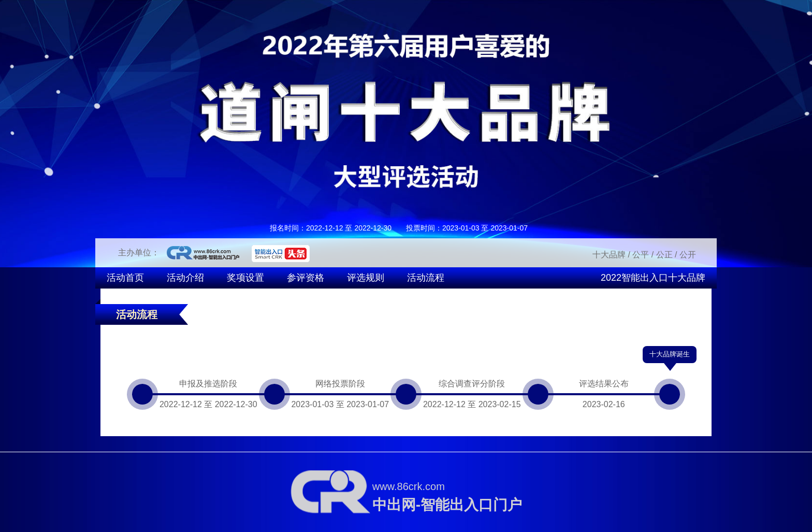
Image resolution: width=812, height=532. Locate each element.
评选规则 (366, 278)
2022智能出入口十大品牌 (653, 278)
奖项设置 (245, 278)
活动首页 (125, 278)
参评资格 (306, 278)
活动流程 (426, 278)
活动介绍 (185, 278)
